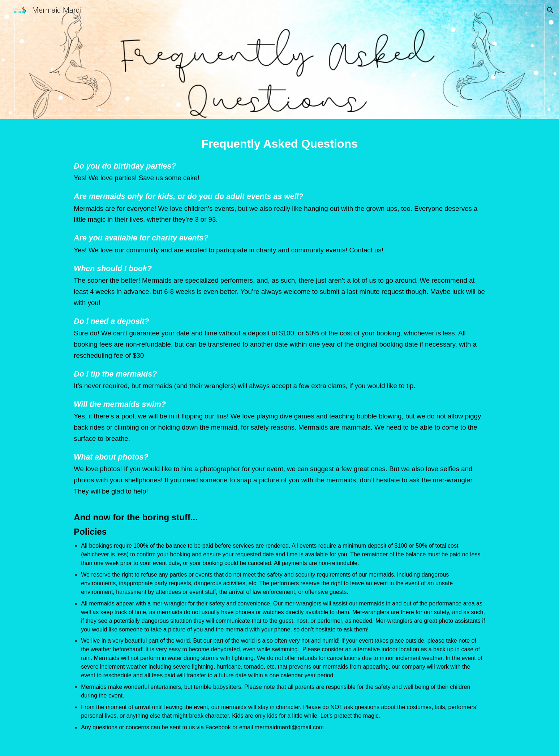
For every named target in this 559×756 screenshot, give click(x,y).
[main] (279, 439)
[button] (550, 10)
